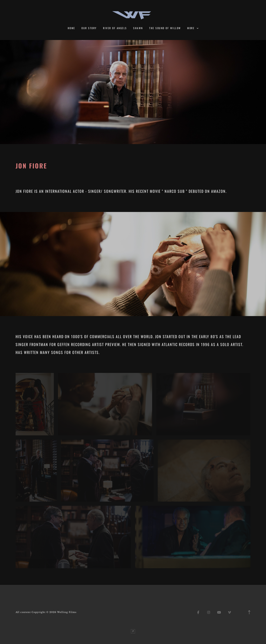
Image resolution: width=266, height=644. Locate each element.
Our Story (89, 28)
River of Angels (115, 28)
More (193, 28)
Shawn (138, 28)
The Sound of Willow (165, 28)
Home (71, 28)
